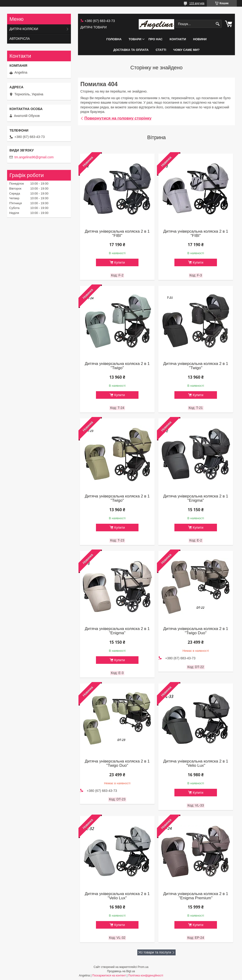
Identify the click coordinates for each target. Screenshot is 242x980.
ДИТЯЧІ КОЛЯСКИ (24, 29)
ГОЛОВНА (114, 39)
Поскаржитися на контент (109, 976)
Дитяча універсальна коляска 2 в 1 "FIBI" (117, 234)
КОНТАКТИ (178, 39)
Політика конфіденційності (146, 976)
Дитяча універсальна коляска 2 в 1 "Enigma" (196, 498)
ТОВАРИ (135, 39)
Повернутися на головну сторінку (118, 118)
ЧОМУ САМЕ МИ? (186, 50)
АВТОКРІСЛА (20, 39)
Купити (120, 262)
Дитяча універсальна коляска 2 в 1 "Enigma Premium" (196, 896)
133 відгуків (197, 3)
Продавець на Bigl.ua (121, 971)
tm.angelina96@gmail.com (34, 157)
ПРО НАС (155, 39)
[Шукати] (218, 24)
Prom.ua (143, 967)
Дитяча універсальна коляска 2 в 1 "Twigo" (117, 366)
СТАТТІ (161, 50)
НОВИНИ (200, 39)
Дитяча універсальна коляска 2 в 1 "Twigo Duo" (196, 631)
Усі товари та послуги (155, 952)
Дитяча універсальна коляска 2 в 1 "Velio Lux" (196, 763)
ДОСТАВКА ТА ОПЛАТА (131, 50)
